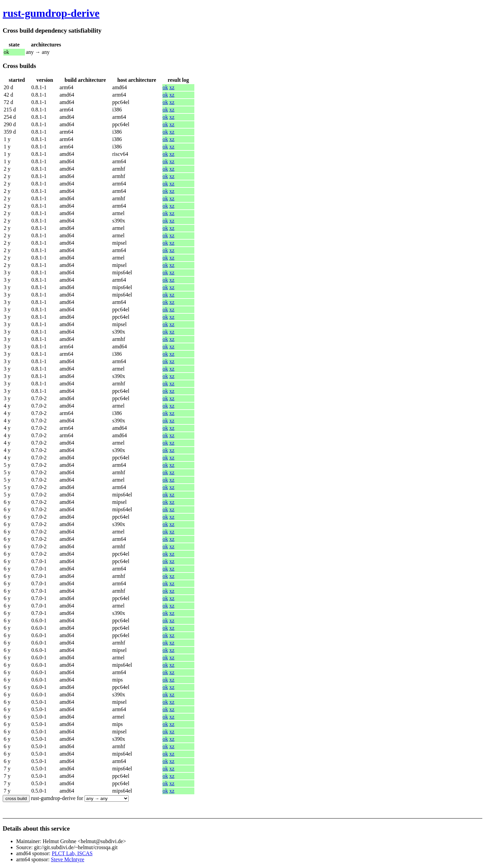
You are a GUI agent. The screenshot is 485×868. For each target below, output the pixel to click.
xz (172, 87)
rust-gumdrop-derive (51, 13)
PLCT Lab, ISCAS (72, 853)
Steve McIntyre (68, 859)
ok (165, 87)
